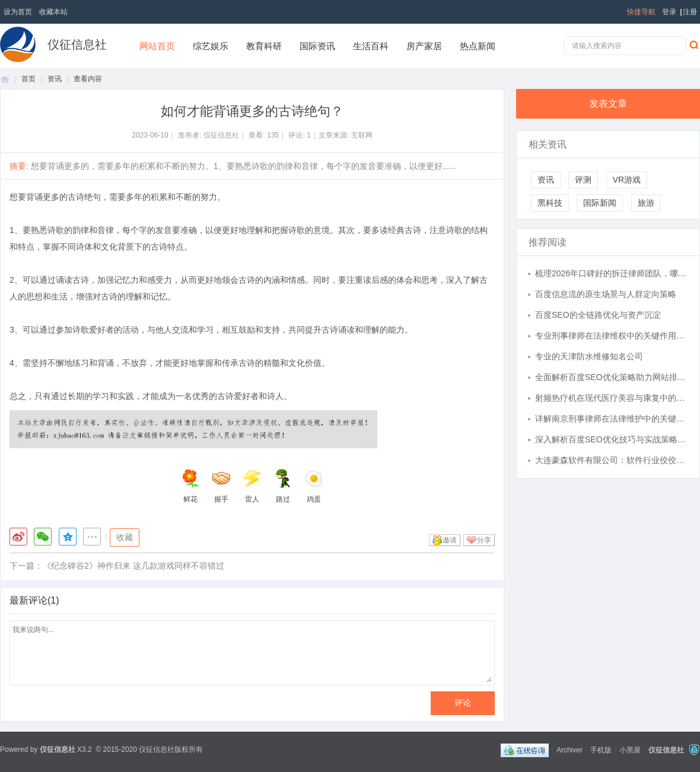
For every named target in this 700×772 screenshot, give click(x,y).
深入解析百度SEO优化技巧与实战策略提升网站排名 (612, 439)
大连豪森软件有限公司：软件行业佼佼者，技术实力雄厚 (612, 460)
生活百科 (371, 46)
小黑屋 (630, 749)
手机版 (601, 749)
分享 (484, 540)
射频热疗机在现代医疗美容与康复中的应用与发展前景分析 (612, 398)
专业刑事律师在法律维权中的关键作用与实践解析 (612, 336)
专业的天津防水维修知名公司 (589, 356)
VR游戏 (627, 180)
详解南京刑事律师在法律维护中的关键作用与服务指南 (612, 419)
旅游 (646, 203)
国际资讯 (317, 46)
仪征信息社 (77, 44)
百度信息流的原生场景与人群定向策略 (606, 294)
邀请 (450, 540)
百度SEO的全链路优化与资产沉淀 (598, 315)
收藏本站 (53, 12)
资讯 (55, 79)
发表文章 (608, 103)
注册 (690, 12)
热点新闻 (478, 46)
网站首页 (157, 46)
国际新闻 (600, 203)
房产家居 (424, 46)
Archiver (569, 749)
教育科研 (264, 46)
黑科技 (550, 203)
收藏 (125, 537)
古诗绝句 (84, 197)
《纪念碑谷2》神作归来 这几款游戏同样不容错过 (133, 566)
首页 (5, 79)
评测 (583, 180)
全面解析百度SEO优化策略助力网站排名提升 (612, 377)
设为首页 (18, 12)
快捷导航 (641, 12)
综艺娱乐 (211, 46)
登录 (669, 12)
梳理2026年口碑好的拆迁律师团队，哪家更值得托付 (612, 273)
